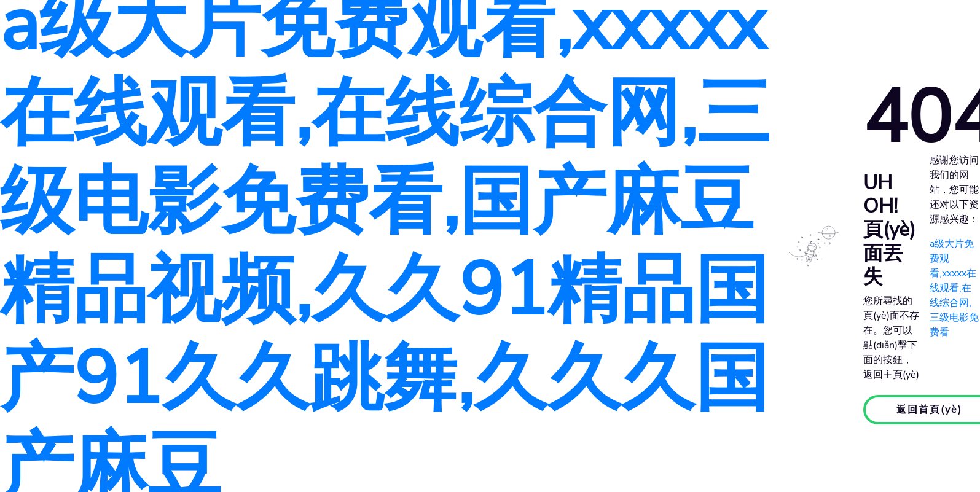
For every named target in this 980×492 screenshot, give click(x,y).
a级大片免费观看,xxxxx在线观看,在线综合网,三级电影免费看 (954, 288)
